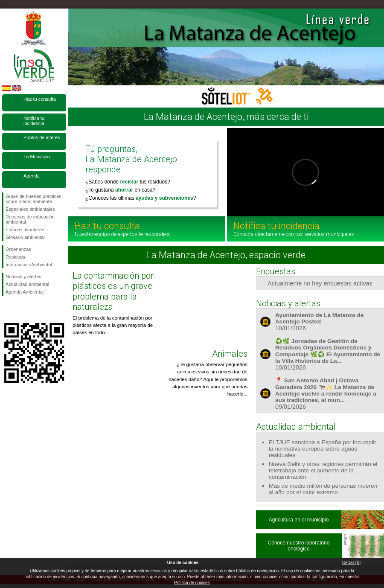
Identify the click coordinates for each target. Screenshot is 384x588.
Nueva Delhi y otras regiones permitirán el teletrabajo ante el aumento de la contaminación (323, 470)
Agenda (32, 176)
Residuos (15, 257)
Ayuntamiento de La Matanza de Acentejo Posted (319, 318)
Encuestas (276, 271)
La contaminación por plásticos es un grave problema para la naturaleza (113, 291)
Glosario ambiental (25, 237)
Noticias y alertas (23, 277)
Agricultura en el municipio (299, 520)
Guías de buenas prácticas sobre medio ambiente (33, 199)
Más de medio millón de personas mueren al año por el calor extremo (323, 489)
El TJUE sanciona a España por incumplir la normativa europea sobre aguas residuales (323, 449)
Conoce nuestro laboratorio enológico (299, 546)
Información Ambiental (29, 265)
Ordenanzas (18, 249)
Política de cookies (192, 583)
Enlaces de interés (25, 230)
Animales (230, 354)
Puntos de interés (42, 137)
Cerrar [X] (351, 563)
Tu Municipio (37, 157)
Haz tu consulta (40, 99)
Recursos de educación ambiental (30, 219)
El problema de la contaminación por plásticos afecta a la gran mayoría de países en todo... (113, 325)
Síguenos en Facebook (7, 309)
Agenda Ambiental (25, 292)
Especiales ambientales (30, 209)
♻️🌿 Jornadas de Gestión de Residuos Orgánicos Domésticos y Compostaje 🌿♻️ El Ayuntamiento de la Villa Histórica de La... (328, 351)
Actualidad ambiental (27, 284)
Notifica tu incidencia (34, 121)
